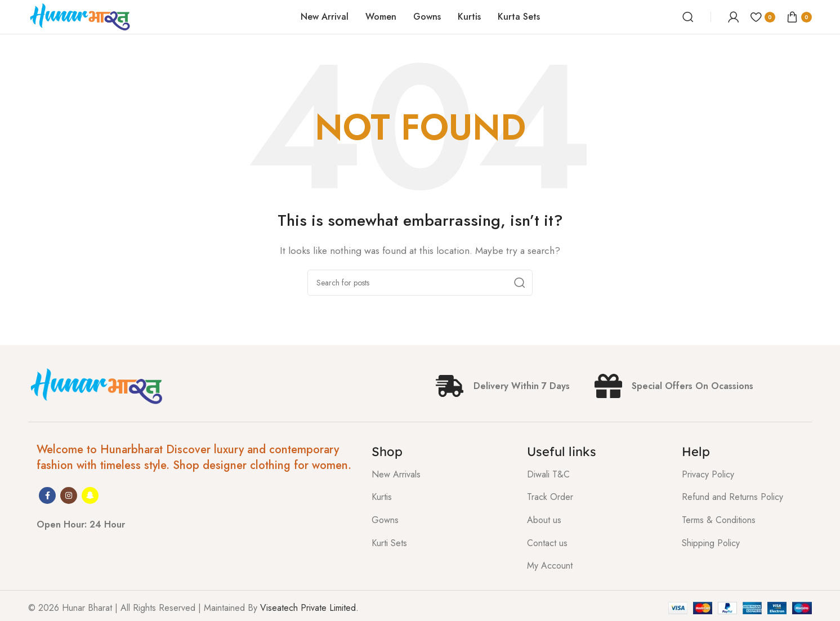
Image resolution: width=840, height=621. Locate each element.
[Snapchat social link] (90, 495)
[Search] (688, 17)
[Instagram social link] (69, 495)
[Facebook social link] (47, 495)
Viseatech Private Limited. (309, 608)
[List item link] (441, 475)
